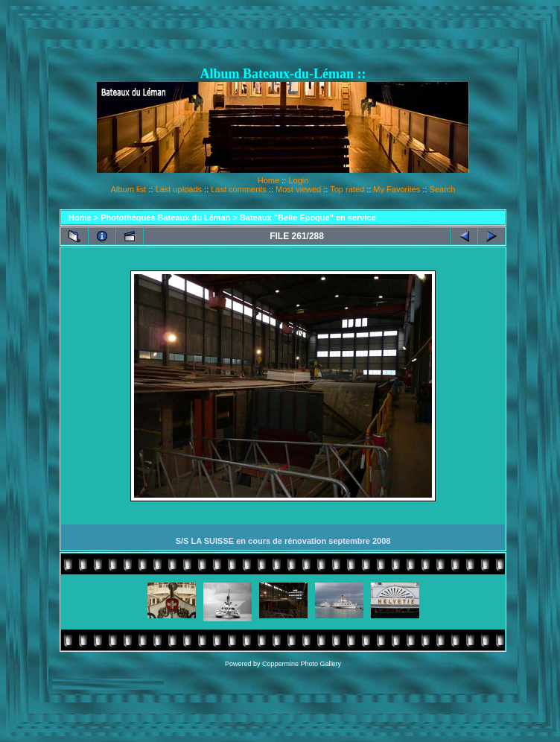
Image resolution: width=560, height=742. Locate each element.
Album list (129, 189)
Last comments (239, 189)
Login (298, 180)
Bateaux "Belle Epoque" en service (308, 218)
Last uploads (179, 189)
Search (443, 189)
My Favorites (397, 189)
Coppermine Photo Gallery (302, 664)
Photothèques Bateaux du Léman (165, 218)
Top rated (347, 189)
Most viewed (298, 189)
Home (268, 180)
